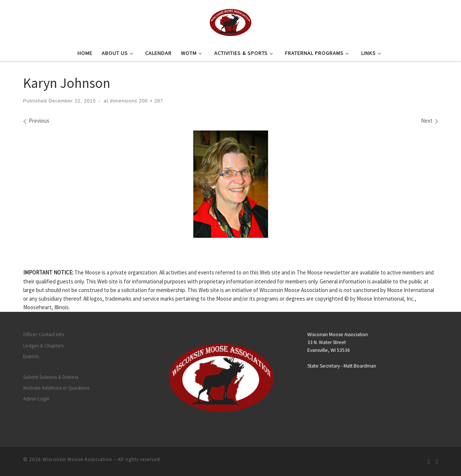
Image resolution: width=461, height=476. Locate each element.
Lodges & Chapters (43, 346)
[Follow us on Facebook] (437, 462)
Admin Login (36, 399)
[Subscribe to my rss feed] (429, 462)
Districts (31, 357)
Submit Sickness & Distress (51, 377)
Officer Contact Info (44, 334)
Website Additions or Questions (56, 388)
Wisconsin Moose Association (77, 459)
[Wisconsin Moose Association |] (230, 21)
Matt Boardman (360, 366)
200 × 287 (150, 101)
